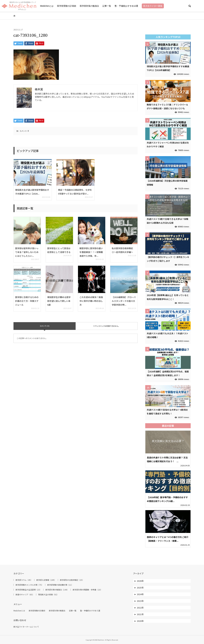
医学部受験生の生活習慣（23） (28, 590)
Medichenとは (47, 6)
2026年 (140, 581)
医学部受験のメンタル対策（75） (29, 585)
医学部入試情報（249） (46, 580)
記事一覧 (107, 6)
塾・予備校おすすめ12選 (126, 6)
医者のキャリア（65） (25, 595)
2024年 (140, 594)
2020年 (140, 621)
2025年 (140, 588)
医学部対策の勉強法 (89, 6)
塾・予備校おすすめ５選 (90, 611)
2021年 (140, 614)
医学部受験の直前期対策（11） (60, 585)
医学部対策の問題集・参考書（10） (87, 590)
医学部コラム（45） (24, 580)
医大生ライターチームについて (26, 627)
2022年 (140, 608)
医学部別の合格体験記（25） (72, 580)
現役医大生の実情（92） (48, 595)
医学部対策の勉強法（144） (57, 590)
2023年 (140, 601)
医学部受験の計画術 (67, 6)
